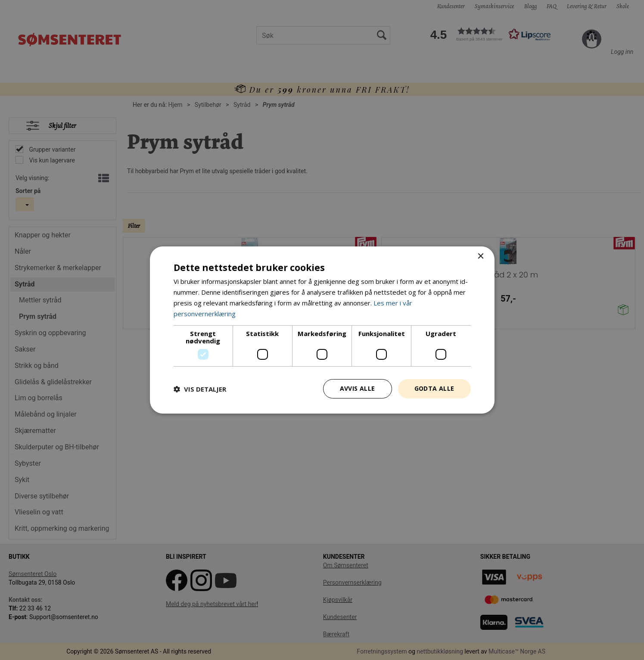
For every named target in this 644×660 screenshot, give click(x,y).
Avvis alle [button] (358, 388)
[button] (200, 389)
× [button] (481, 257)
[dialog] (322, 330)
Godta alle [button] (434, 388)
